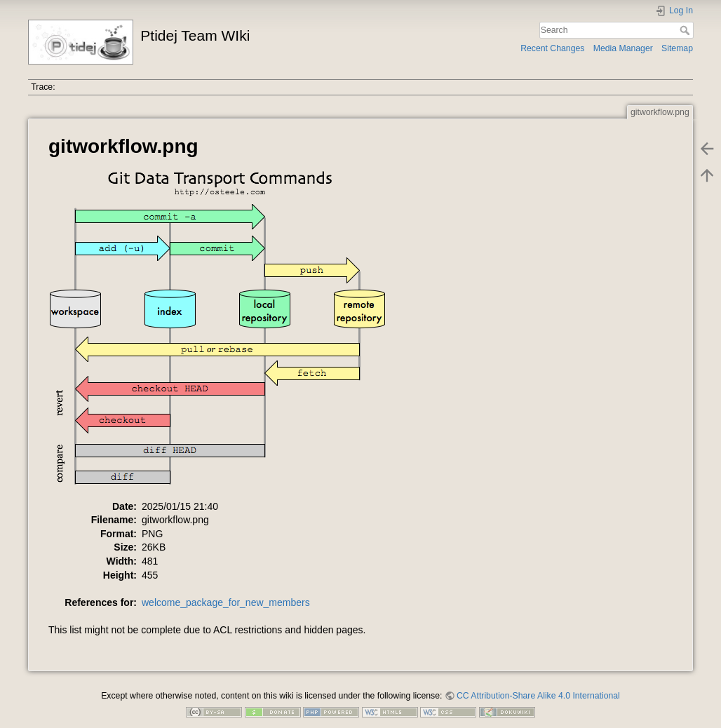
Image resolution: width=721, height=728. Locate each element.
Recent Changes (552, 48)
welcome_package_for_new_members (226, 602)
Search (686, 30)
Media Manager (623, 48)
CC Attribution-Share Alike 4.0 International (538, 696)
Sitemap (677, 48)
